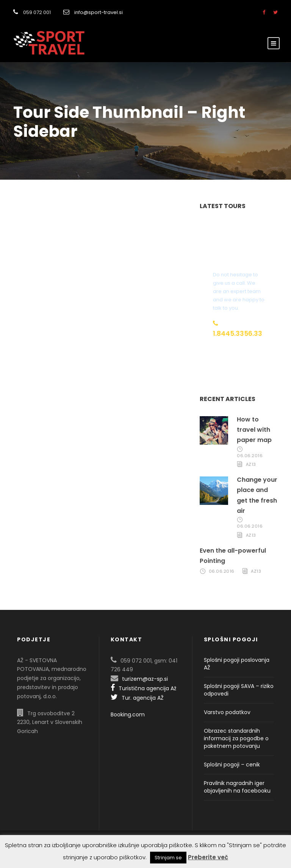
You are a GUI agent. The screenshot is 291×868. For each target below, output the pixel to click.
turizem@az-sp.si (145, 679)
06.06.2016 (250, 456)
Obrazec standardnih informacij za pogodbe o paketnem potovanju (236, 738)
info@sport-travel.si (99, 12)
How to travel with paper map (254, 430)
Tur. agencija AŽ (137, 698)
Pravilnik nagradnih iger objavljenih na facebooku (237, 787)
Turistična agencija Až (143, 688)
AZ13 (251, 464)
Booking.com (128, 714)
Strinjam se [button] (168, 858)
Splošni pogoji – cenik (232, 765)
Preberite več (208, 857)
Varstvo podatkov (227, 712)
